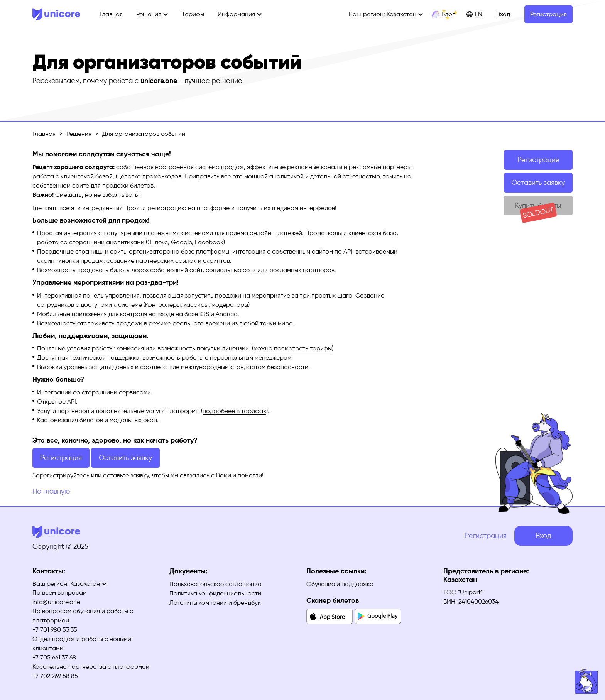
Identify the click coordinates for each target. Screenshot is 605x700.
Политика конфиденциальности (215, 593)
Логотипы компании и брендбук (215, 603)
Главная (111, 14)
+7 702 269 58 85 (55, 676)
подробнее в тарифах (234, 411)
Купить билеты (538, 208)
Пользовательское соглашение (215, 584)
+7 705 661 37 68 (54, 657)
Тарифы (193, 14)
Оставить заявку (538, 183)
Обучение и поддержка (340, 584)
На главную (51, 491)
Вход (503, 14)
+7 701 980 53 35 (55, 630)
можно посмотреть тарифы (293, 348)
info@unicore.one (56, 602)
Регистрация (548, 14)
